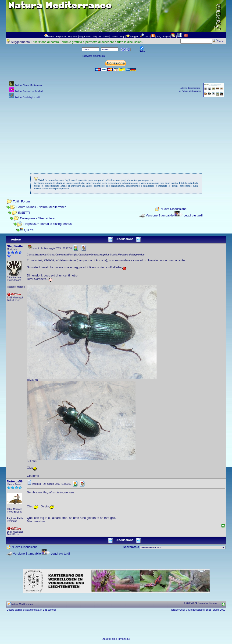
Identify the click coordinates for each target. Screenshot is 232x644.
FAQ (159, 37)
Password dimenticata (93, 56)
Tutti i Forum (21, 201)
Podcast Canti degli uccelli (27, 97)
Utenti (106, 37)
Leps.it (105, 639)
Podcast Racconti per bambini (29, 91)
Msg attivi (73, 37)
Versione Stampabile (160, 215)
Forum (51, 37)
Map (122, 37)
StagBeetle (15, 246)
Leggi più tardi (193, 215)
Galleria (114, 37)
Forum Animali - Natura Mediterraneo (41, 207)
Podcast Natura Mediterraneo (29, 85)
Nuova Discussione (173, 209)
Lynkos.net (125, 639)
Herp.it (114, 639)
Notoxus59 (15, 481)
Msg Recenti (85, 37)
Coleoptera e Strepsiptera (37, 218)
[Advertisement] (116, 132)
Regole (166, 37)
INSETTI (24, 213)
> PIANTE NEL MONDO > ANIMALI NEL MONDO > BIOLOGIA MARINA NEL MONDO (183, 547)
